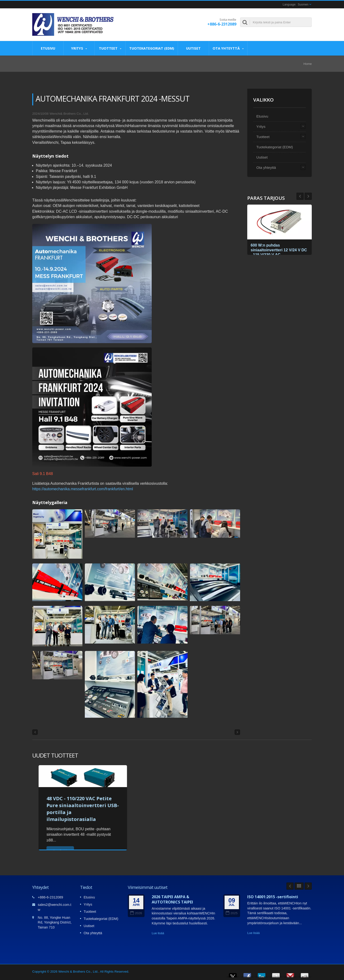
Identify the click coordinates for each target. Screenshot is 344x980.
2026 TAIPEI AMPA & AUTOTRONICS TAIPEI (172, 899)
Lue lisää (158, 933)
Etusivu (48, 48)
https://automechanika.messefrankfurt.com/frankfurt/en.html (83, 489)
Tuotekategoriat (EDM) (152, 48)
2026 (136, 913)
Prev (308, 196)
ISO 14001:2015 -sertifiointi (273, 897)
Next (300, 196)
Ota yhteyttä (228, 48)
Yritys (79, 48)
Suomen (303, 5)
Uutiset (193, 48)
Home (308, 64)
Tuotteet (110, 48)
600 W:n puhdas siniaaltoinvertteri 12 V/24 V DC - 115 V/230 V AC (277, 249)
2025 (232, 913)
